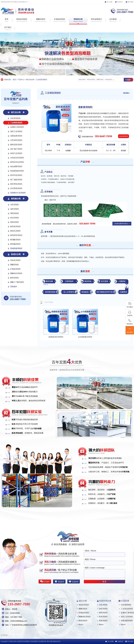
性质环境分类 (105, 601)
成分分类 (83, 601)
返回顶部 (130, 330)
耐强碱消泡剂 (15, 244)
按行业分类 (30, 80)
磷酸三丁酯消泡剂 (17, 282)
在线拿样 (75, 582)
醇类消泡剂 (15, 278)
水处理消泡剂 (15, 118)
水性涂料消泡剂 (16, 140)
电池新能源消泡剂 (17, 171)
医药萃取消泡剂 (16, 184)
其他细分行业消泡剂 (18, 193)
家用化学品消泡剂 (17, 162)
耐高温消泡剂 (15, 226)
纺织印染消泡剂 (16, 175)
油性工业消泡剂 (16, 131)
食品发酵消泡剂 (16, 166)
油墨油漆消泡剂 (16, 136)
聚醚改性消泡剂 (16, 273)
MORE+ (127, 93)
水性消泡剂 (15, 205)
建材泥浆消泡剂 (16, 145)
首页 (14, 80)
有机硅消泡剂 (15, 260)
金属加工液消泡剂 (17, 127)
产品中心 (21, 80)
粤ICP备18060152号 (54, 641)
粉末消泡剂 (15, 218)
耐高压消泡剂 (15, 231)
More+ (81, 625)
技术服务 (46, 582)
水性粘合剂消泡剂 (17, 158)
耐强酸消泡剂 (15, 240)
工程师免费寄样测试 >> (122, 224)
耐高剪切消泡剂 (16, 235)
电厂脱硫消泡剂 (16, 180)
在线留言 (120, 2)
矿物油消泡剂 (15, 269)
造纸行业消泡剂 (16, 153)
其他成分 (14, 286)
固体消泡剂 (15, 222)
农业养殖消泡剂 (16, 188)
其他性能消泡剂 (16, 248)
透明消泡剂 (15, 213)
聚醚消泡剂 (15, 265)
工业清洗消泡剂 (41, 80)
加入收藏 (110, 2)
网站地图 (130, 2)
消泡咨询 (61, 582)
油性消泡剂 (15, 209)
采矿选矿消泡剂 (16, 149)
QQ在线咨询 (123, 136)
